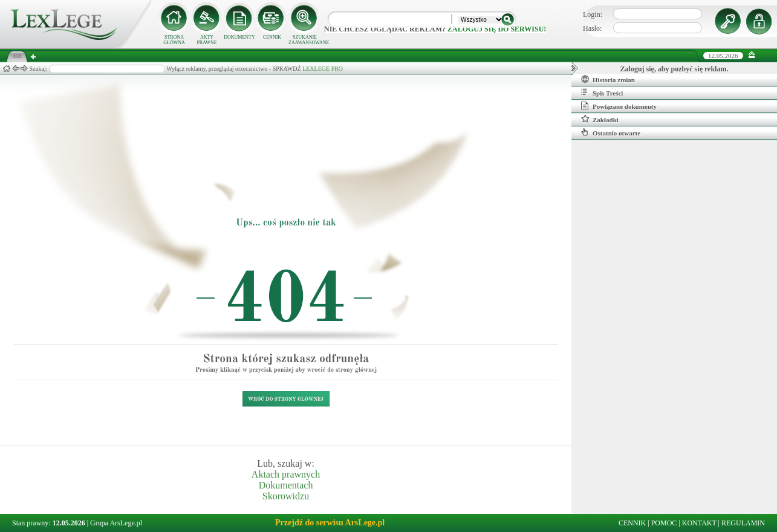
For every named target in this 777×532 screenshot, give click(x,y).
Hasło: (592, 28)
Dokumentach (286, 485)
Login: (593, 15)
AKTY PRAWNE (206, 40)
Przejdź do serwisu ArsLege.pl (330, 523)
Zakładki (600, 119)
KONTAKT (699, 523)
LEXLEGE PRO (323, 69)
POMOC (664, 523)
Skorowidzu (286, 496)
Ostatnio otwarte (611, 132)
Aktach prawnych (286, 474)
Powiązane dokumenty (619, 106)
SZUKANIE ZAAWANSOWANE (305, 40)
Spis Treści (602, 92)
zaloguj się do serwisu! (497, 29)
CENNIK (272, 37)
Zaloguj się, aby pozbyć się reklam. (675, 69)
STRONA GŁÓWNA (174, 40)
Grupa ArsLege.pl (116, 523)
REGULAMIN (743, 523)
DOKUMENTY (239, 37)
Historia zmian (608, 79)
